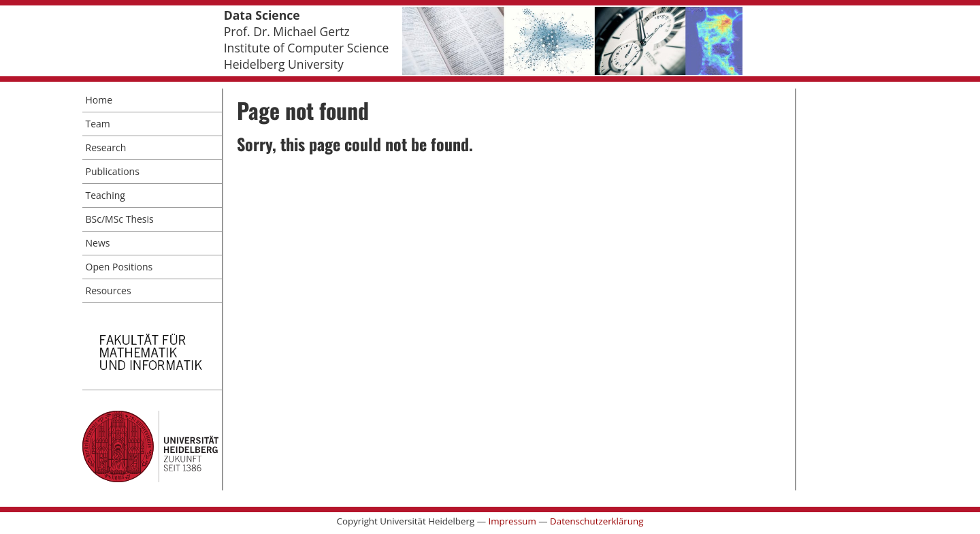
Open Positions (119, 267)
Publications (113, 171)
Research (106, 147)
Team (98, 124)
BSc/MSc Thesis (120, 219)
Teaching (105, 195)
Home (99, 100)
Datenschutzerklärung (597, 521)
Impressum (512, 521)
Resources (109, 290)
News (98, 243)
